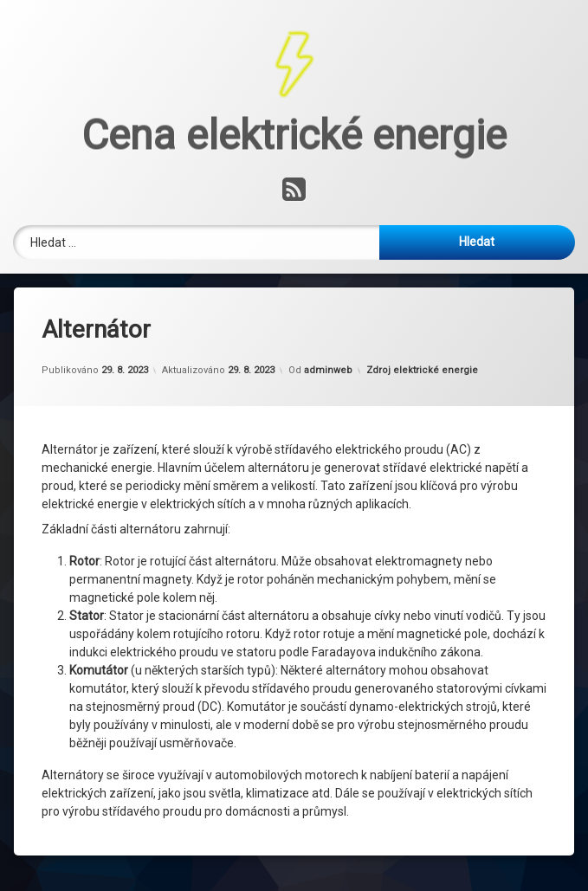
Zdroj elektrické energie (422, 267)
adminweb (328, 267)
